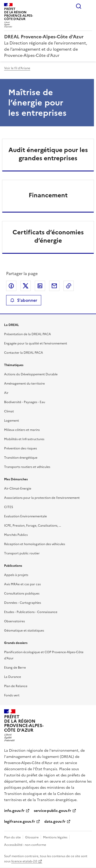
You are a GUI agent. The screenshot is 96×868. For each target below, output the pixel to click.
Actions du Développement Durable (31, 374)
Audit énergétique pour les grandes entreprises (48, 154)
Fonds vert (12, 695)
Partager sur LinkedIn (40, 286)
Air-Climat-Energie (18, 489)
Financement (48, 195)
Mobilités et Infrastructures (24, 439)
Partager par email (54, 286)
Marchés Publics (16, 535)
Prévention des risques (20, 448)
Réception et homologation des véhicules (35, 544)
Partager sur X (26, 286)
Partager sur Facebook (11, 286)
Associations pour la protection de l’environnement (42, 498)
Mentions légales (55, 837)
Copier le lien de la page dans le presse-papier (69, 286)
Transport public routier (22, 553)
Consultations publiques (22, 594)
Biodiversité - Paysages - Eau (25, 402)
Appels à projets (16, 575)
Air (6, 393)
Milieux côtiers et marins (22, 430)
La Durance (13, 677)
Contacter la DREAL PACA (24, 353)
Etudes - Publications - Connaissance (31, 612)
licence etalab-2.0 (24, 861)
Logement (12, 421)
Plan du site (12, 837)
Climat (9, 411)
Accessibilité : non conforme (25, 845)
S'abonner (24, 300)
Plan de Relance (16, 686)
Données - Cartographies (23, 603)
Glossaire (32, 837)
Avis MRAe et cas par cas (22, 584)
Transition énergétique (21, 458)
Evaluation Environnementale (25, 516)
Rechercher (79, 6)
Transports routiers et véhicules (27, 467)
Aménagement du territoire (24, 384)
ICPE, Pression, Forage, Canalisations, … (33, 526)
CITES (9, 507)
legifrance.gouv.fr (20, 822)
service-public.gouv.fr (52, 811)
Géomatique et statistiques (24, 631)
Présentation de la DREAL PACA (28, 334)
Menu (89, 6)
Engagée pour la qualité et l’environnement (36, 343)
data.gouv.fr (55, 822)
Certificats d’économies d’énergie (48, 236)
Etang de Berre (15, 668)
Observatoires (14, 621)
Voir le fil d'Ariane (17, 68)
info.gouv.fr (14, 811)
